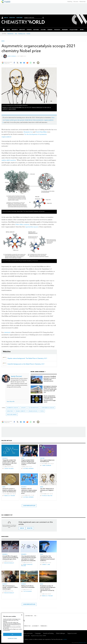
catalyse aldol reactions (9, 160)
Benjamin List (28, 132)
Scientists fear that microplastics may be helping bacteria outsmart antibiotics (47, 558)
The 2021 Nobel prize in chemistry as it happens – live (47, 490)
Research (5, 458)
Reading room (22, 34)
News (3, 41)
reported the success (32, 227)
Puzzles (28, 34)
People (42, 411)
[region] (12, 628)
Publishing (70, 2)
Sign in (22, 528)
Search (43, 18)
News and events (28, 633)
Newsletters (10, 34)
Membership (83, 2)
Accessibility (35, 626)
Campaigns (38, 633)
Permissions (44, 626)
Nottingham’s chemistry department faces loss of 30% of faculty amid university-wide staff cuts (50, 389)
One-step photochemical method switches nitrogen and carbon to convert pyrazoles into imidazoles (29, 558)
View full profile (11, 402)
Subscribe (19, 18)
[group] (82, 30)
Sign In (6, 18)
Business (5, 584)
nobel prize (10, 411)
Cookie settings (12, 638)
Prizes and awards (12, 415)
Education (76, 2)
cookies (65, 639)
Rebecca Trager (10, 496)
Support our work (72, 633)
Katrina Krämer (28, 469)
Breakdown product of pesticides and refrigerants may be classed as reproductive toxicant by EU (48, 589)
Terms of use (27, 626)
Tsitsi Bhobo (28, 591)
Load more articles (29, 506)
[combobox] (34, 18)
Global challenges (60, 633)
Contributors (29, 616)
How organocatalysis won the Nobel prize (47, 461)
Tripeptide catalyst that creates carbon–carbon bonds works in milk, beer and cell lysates (10, 462)
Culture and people (34, 408)
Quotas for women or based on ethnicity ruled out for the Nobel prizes (9, 490)
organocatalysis (33, 411)
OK (12, 634)
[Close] (22, 615)
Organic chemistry (21, 411)
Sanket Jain (46, 565)
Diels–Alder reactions (22, 224)
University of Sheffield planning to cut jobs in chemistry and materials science (50, 379)
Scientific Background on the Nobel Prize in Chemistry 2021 (26, 364)
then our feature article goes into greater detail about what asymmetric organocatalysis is (29, 120)
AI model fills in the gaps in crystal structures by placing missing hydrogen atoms (10, 558)
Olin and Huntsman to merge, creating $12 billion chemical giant (10, 587)
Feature (42, 458)
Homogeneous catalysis (48, 408)
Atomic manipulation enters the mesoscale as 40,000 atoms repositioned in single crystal (50, 399)
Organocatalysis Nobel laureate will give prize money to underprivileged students (29, 462)
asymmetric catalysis (12, 408)
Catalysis (23, 408)
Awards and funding (48, 633)
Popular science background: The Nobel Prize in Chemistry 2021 (27, 358)
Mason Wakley (9, 563)
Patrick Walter (47, 496)
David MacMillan (41, 132)
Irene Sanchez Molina (27, 565)
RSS (35, 616)
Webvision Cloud (82, 643)
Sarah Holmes (9, 469)
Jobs (16, 34)
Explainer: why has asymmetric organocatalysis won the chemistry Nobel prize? (29, 491)
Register (12, 18)
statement (7, 332)
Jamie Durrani (12, 56)
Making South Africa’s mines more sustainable (28, 587)
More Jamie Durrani (37, 372)
